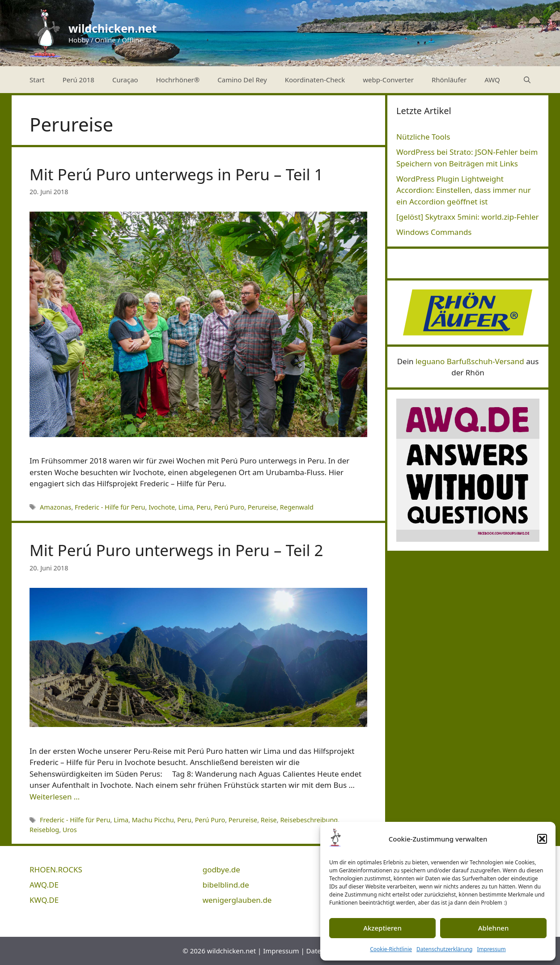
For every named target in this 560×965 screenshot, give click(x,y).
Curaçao (125, 80)
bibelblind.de (226, 885)
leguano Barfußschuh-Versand (470, 361)
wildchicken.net (112, 28)
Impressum (491, 949)
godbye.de (221, 869)
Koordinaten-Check (315, 80)
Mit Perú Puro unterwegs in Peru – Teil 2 (176, 550)
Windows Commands (434, 232)
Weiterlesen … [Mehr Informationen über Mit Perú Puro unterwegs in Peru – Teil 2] (55, 797)
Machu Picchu (153, 820)
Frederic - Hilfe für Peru (110, 507)
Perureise (262, 507)
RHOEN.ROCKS (56, 869)
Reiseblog (44, 830)
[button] (542, 839)
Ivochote (162, 507)
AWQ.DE (44, 885)
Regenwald (297, 507)
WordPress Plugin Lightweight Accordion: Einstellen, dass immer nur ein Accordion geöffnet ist (464, 190)
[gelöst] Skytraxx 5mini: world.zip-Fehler (468, 217)
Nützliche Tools (423, 137)
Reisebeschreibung (309, 820)
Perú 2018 (78, 80)
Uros (70, 830)
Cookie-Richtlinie (391, 949)
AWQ (492, 80)
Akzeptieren (382, 928)
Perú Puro (229, 507)
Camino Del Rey (242, 80)
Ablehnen (494, 928)
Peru (204, 507)
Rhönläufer (449, 80)
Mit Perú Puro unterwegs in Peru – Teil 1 (176, 174)
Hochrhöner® (178, 80)
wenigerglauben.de (237, 900)
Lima (186, 507)
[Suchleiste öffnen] (527, 80)
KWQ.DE (44, 900)
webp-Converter (388, 80)
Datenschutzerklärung (444, 949)
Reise (269, 820)
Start (37, 80)
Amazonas (55, 507)
